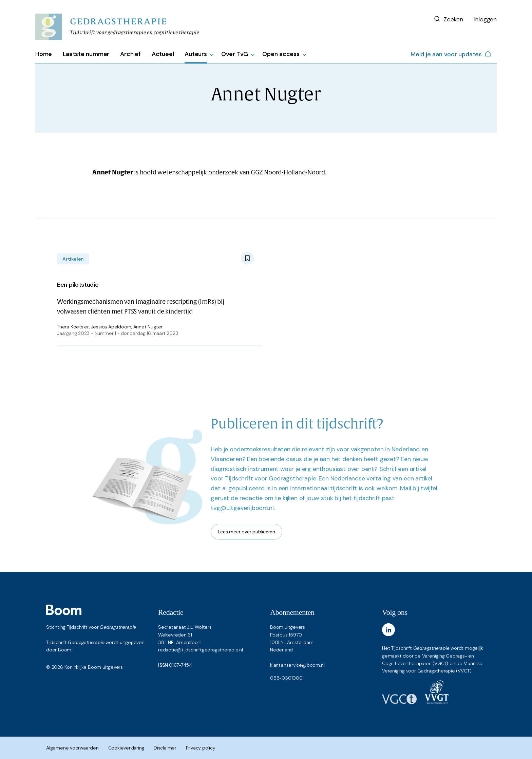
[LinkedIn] (388, 630)
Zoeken (448, 19)
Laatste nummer (86, 54)
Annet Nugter (148, 327)
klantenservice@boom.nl (297, 665)
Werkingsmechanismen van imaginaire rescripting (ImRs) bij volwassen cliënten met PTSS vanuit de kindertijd (155, 297)
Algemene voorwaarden (72, 748)
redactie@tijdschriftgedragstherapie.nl (201, 650)
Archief (130, 54)
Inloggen (485, 19)
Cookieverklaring (126, 748)
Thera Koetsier (73, 327)
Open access (281, 54)
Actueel (163, 54)
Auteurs (196, 54)
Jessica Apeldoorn (111, 327)
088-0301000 (286, 678)
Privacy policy (201, 748)
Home (44, 54)
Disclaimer (165, 748)
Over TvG (235, 54)
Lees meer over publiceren (246, 532)
